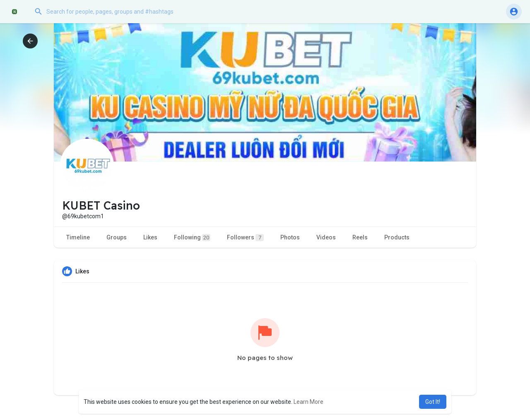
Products (397, 237)
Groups (117, 237)
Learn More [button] (308, 402)
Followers (245, 238)
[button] (114, 12)
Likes (150, 237)
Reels (360, 237)
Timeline (78, 237)
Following (192, 238)
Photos (290, 237)
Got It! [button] (433, 402)
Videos (326, 237)
